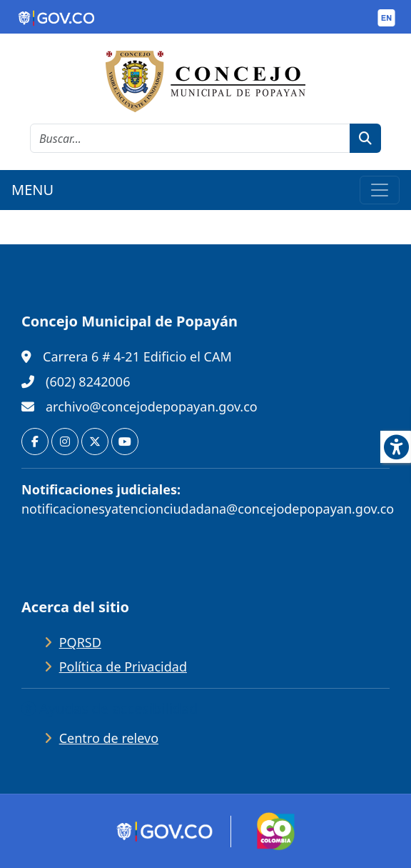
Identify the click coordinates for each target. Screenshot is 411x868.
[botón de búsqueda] (365, 138)
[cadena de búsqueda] (190, 138)
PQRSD (80, 642)
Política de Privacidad (123, 667)
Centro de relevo (109, 738)
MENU (32, 190)
